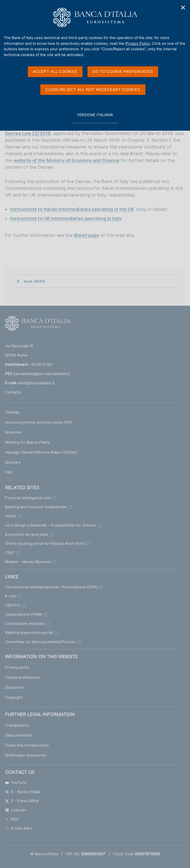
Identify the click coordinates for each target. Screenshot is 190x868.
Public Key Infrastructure (27, 745)
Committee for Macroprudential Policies (40, 642)
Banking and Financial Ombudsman (36, 507)
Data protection (19, 735)
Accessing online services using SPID (38, 422)
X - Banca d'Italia (23, 792)
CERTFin (13, 605)
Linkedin (16, 810)
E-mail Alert (19, 828)
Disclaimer (14, 687)
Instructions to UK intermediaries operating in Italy (66, 218)
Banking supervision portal (29, 633)
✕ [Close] (183, 8)
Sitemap (12, 412)
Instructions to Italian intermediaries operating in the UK (72, 209)
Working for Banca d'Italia (27, 442)
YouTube (16, 783)
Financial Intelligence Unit (28, 498)
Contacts (13, 392)
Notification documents (26, 755)
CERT (10, 553)
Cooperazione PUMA (24, 614)
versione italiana (95, 118)
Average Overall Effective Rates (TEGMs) (41, 452)
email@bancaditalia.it (36, 383)
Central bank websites (25, 624)
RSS (12, 819)
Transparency (17, 725)
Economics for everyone (27, 534)
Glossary (13, 462)
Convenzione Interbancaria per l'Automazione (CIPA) (51, 587)
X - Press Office (22, 801)
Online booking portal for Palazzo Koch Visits (45, 543)
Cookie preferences (23, 677)
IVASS (10, 516)
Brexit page (87, 235)
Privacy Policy (138, 43)
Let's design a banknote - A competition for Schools (51, 525)
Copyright (14, 697)
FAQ (9, 472)
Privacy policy (17, 667)
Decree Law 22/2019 (28, 133)
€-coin (11, 596)
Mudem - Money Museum (28, 562)
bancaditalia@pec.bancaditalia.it (42, 374)
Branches (13, 432)
